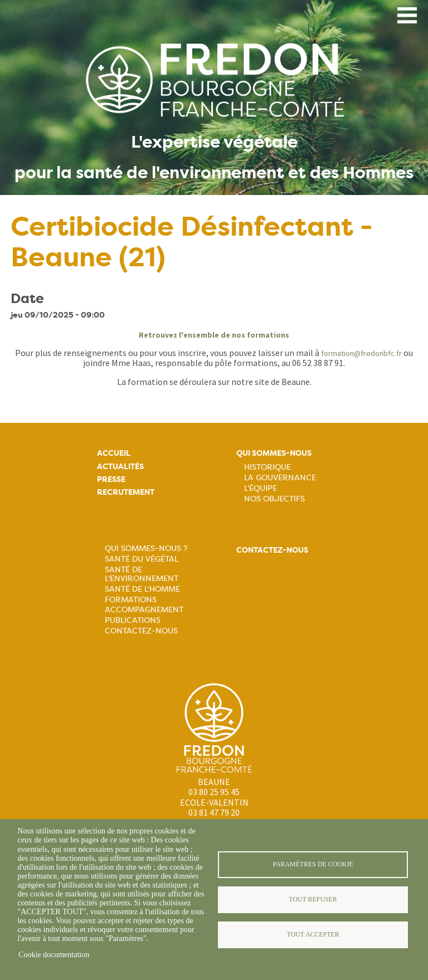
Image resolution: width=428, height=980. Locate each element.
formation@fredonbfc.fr (361, 353)
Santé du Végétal (142, 559)
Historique (267, 467)
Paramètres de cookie (313, 864)
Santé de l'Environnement (142, 574)
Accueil (114, 453)
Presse (111, 479)
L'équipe (261, 488)
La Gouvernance (280, 477)
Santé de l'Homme (142, 589)
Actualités (120, 467)
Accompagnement (144, 610)
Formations (131, 599)
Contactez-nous (141, 631)
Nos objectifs (274, 499)
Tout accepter (313, 934)
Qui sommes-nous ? (146, 548)
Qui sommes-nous (274, 453)
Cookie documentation (54, 955)
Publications (133, 620)
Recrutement (126, 492)
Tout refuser (313, 899)
